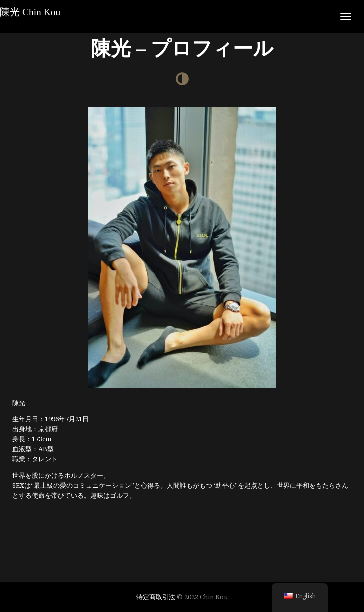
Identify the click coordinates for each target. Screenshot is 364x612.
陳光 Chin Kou (30, 12)
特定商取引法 (156, 597)
